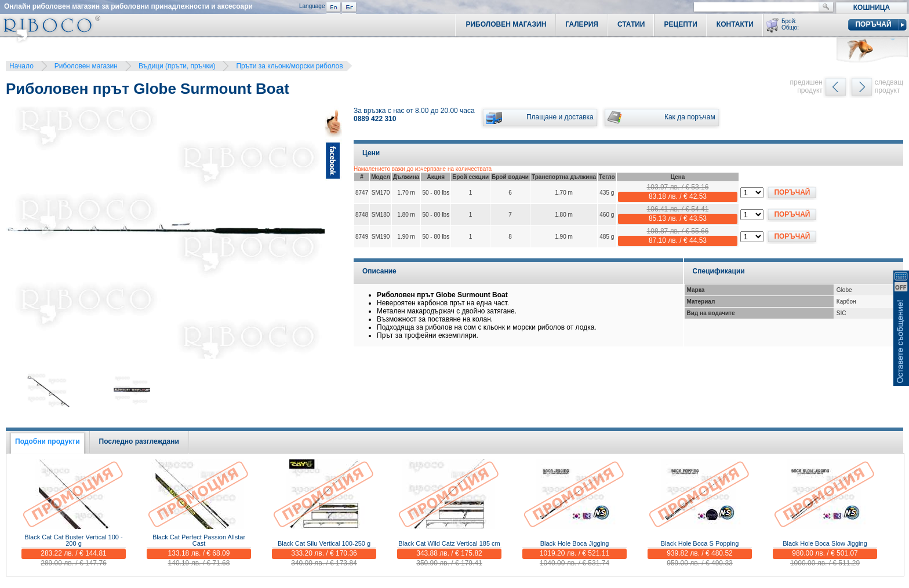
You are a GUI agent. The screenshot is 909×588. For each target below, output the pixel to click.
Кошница (872, 8)
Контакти (735, 24)
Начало (21, 66)
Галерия (582, 24)
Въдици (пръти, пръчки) (177, 66)
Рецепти (680, 24)
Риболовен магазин (86, 66)
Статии (631, 24)
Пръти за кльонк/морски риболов (289, 66)
